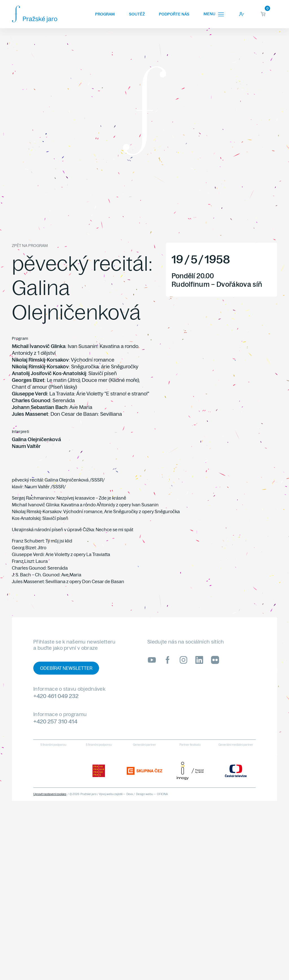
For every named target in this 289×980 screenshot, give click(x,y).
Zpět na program (30, 246)
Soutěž (137, 14)
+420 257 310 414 (55, 721)
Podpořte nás (174, 14)
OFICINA (162, 794)
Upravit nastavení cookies (50, 794)
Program (105, 14)
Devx (130, 794)
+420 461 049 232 (56, 696)
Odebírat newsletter (66, 668)
